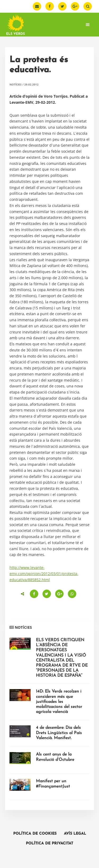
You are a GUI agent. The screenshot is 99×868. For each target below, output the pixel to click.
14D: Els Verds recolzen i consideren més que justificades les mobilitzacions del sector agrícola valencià (59, 702)
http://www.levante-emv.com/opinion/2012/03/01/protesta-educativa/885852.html (44, 574)
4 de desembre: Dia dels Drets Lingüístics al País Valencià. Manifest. (59, 733)
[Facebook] (50, 6)
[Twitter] (62, 6)
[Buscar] (88, 6)
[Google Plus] (75, 6)
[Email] (37, 6)
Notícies (16, 84)
